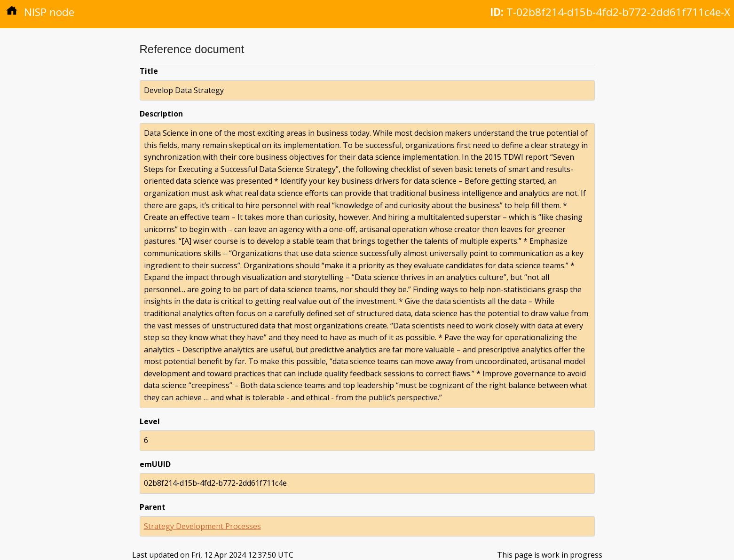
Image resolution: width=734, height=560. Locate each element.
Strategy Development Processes (202, 526)
